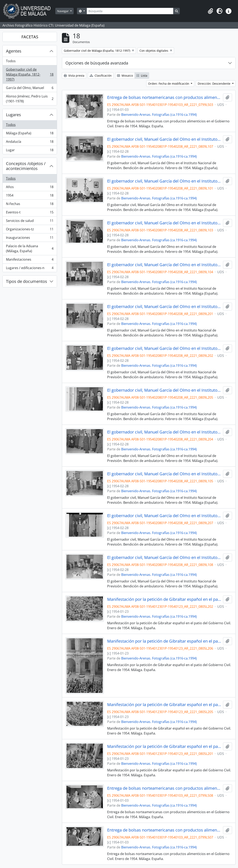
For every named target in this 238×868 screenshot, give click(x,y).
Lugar (30, 151)
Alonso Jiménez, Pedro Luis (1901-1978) (30, 99)
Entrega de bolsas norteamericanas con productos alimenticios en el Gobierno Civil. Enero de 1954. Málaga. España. (164, 97)
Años (30, 188)
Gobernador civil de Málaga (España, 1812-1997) (30, 74)
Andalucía (30, 142)
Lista (142, 76)
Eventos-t (30, 213)
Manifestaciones (30, 260)
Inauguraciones (30, 238)
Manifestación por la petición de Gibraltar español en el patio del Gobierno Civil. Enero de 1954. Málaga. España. (164, 599)
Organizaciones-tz (30, 230)
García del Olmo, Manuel (30, 89)
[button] (210, 11)
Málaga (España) (30, 134)
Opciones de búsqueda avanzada (97, 63)
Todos (11, 61)
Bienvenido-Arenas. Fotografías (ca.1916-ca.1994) (159, 115)
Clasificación (101, 76)
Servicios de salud (30, 222)
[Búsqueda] (130, 11)
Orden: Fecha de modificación (169, 84)
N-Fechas (30, 205)
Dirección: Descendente (214, 84)
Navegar (63, 11)
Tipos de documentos (27, 281)
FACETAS (30, 37)
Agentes (14, 51)
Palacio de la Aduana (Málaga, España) (30, 248)
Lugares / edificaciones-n (30, 269)
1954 (30, 196)
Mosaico (125, 76)
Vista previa (74, 76)
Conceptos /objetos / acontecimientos (26, 166)
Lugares (13, 115)
